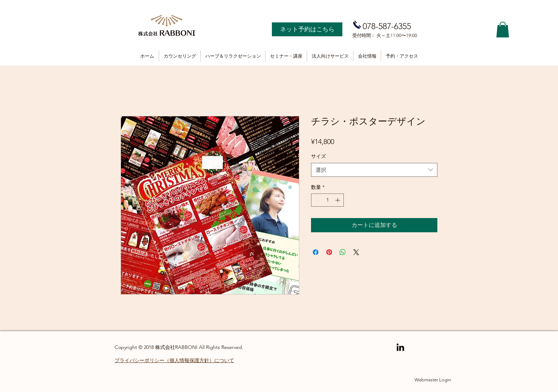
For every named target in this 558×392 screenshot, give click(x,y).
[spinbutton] (327, 200)
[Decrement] (317, 200)
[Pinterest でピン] (329, 252)
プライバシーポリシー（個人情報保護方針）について (174, 360)
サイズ (319, 156)
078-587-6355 (387, 26)
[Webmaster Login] (433, 380)
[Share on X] (356, 252)
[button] (503, 30)
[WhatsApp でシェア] (343, 252)
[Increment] (338, 200)
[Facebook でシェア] (316, 252)
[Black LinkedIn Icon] (400, 347)
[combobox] (374, 170)
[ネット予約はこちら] (307, 29)
